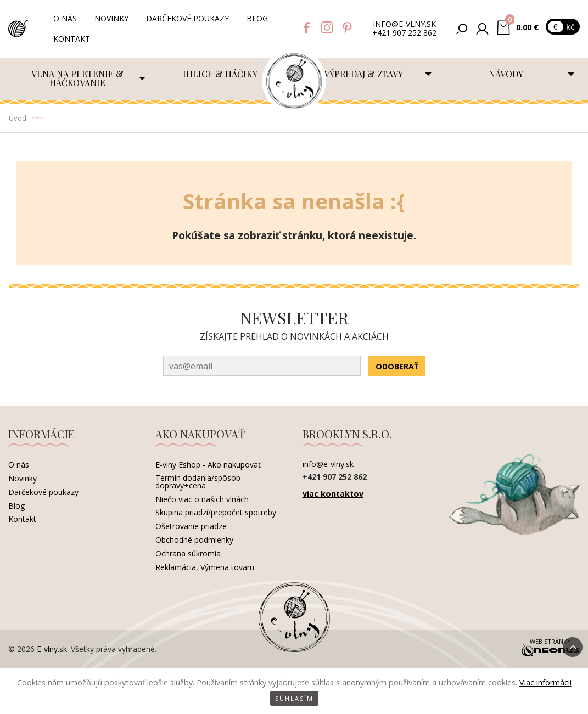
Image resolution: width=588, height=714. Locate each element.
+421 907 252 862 (404, 33)
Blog (257, 18)
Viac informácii (545, 682)
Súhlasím (294, 698)
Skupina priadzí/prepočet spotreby (216, 512)
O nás (65, 18)
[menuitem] (80, 79)
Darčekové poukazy (187, 18)
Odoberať (397, 366)
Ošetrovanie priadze (191, 526)
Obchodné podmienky (194, 540)
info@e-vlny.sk (404, 24)
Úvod (18, 118)
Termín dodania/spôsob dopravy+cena (198, 482)
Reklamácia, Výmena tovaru (205, 567)
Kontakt (72, 39)
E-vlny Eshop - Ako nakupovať (208, 465)
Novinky (111, 18)
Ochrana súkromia (188, 553)
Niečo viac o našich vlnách (202, 499)
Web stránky (550, 648)
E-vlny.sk (52, 649)
